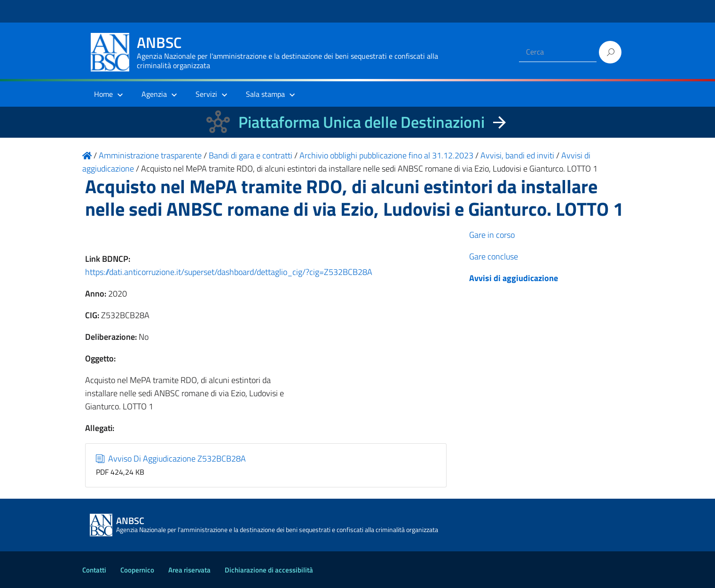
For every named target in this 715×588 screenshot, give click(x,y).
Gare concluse (494, 256)
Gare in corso (492, 235)
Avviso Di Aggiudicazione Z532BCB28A (171, 459)
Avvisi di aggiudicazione (514, 278)
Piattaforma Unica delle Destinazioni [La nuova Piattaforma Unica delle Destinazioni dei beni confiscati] (361, 122)
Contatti (94, 570)
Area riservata (189, 570)
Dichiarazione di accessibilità (269, 570)
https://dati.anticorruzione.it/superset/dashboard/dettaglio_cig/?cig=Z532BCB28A (229, 272)
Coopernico (137, 570)
